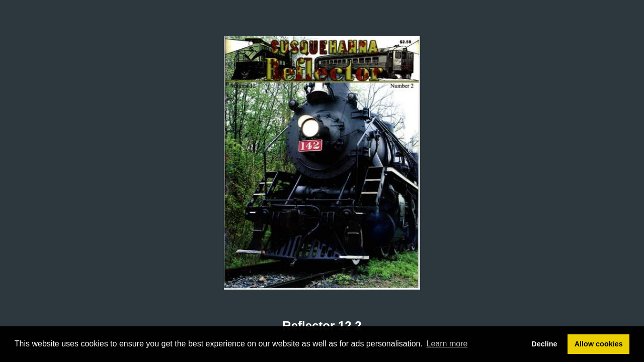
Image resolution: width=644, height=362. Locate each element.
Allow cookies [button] (599, 344)
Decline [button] (544, 344)
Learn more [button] (447, 344)
